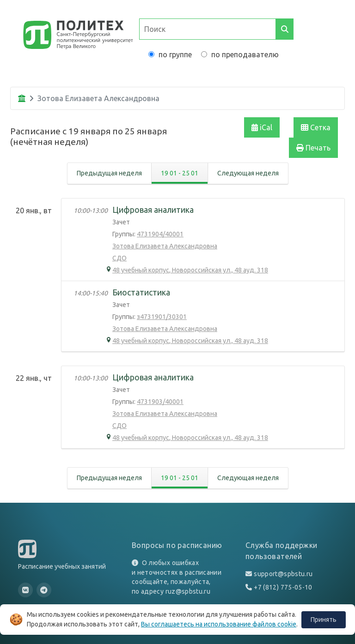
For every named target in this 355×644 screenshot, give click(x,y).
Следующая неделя (248, 173)
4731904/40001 (160, 234)
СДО (119, 258)
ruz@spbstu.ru (188, 591)
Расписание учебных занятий (62, 566)
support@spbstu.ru (283, 574)
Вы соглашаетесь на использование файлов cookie (219, 624)
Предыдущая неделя (109, 173)
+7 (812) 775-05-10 (283, 587)
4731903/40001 (160, 402)
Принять (324, 620)
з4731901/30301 (162, 317)
